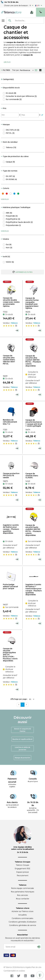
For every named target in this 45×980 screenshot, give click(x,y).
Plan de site (36, 967)
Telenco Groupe (23, 865)
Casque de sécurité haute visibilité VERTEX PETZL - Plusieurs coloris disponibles (33, 530)
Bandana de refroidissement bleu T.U (10, 422)
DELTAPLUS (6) (12, 130)
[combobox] (25, 21)
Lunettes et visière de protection (22, 748)
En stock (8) (11, 93)
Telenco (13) (11, 147)
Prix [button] (4, 108)
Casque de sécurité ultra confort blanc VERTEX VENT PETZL (9, 360)
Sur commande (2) (14, 99)
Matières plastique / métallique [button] (16, 207)
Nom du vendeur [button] (9, 142)
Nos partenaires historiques (23, 892)
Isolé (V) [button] (5, 257)
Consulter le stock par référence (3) (21, 96)
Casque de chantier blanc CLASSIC (32, 476)
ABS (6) (9, 213)
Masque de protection (22, 758)
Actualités (23, 915)
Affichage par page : (19, 699)
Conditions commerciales (22, 918)
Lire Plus (7, 62)
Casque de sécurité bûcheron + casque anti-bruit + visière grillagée (34, 423)
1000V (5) (10, 262)
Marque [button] (5, 125)
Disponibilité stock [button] (10, 88)
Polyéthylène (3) (13, 219)
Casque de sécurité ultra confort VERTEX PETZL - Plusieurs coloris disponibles (33, 361)
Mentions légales (24, 967)
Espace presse (23, 872)
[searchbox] (29, 21)
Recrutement (23, 876)
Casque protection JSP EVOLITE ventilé (11, 475)
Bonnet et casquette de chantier (23, 730)
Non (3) (9, 248)
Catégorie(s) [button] (7, 79)
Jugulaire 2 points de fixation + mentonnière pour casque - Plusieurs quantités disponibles (34, 590)
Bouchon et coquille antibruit (22, 739)
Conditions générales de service (23, 925)
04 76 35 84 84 (11, 2)
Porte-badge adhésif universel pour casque (10, 587)
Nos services (22, 895)
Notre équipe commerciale (22, 888)
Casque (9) (10, 162)
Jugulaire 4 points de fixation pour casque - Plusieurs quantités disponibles (11, 529)
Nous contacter (23, 899)
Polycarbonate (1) (13, 225)
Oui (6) (9, 244)
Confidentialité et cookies (14, 971)
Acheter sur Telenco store (22, 911)
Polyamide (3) (12, 216)
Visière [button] (5, 239)
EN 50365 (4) (11, 179)
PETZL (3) (10, 133)
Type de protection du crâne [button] (15, 156)
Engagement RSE (22, 869)
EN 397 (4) (10, 176)
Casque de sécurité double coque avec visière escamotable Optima (11, 302)
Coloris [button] (5, 188)
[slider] (9, 326)
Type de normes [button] (9, 171)
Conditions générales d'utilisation (22, 922)
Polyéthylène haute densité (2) (19, 222)
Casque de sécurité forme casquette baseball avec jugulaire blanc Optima (32, 303)
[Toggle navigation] (3, 21)
